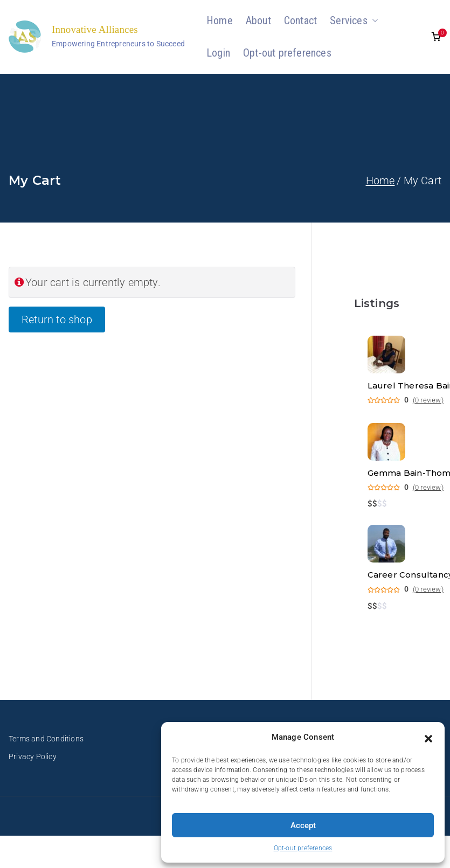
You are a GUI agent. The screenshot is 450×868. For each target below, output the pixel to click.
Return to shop (57, 320)
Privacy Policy (33, 756)
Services (354, 20)
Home (220, 20)
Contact (300, 20)
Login (218, 53)
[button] (428, 738)
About (258, 20)
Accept (303, 825)
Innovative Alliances (95, 29)
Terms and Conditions (46, 739)
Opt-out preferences (303, 848)
